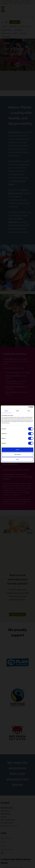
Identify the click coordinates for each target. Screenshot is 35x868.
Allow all (18, 450)
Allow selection (17, 455)
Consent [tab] (6, 411)
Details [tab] (17, 411)
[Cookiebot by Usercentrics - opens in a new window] (25, 407)
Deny (17, 459)
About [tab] (29, 411)
